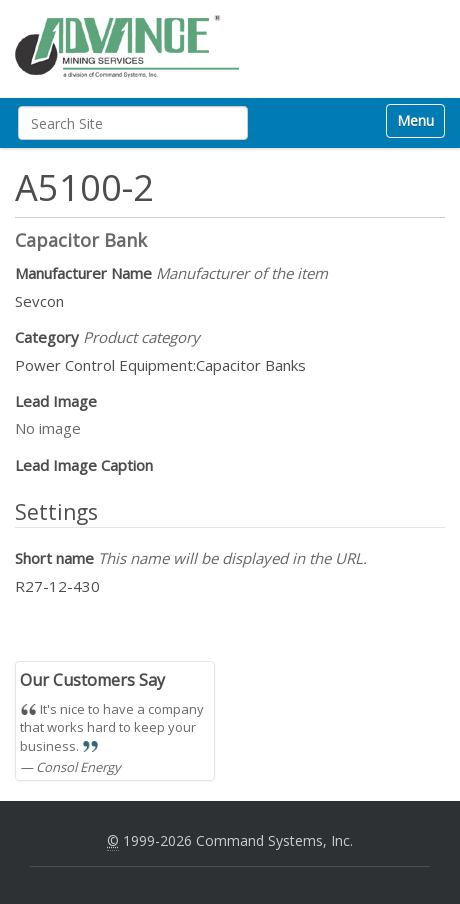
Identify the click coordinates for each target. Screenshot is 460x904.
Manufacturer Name (171, 273)
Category (107, 337)
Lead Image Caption (84, 465)
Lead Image (56, 401)
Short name (191, 558)
